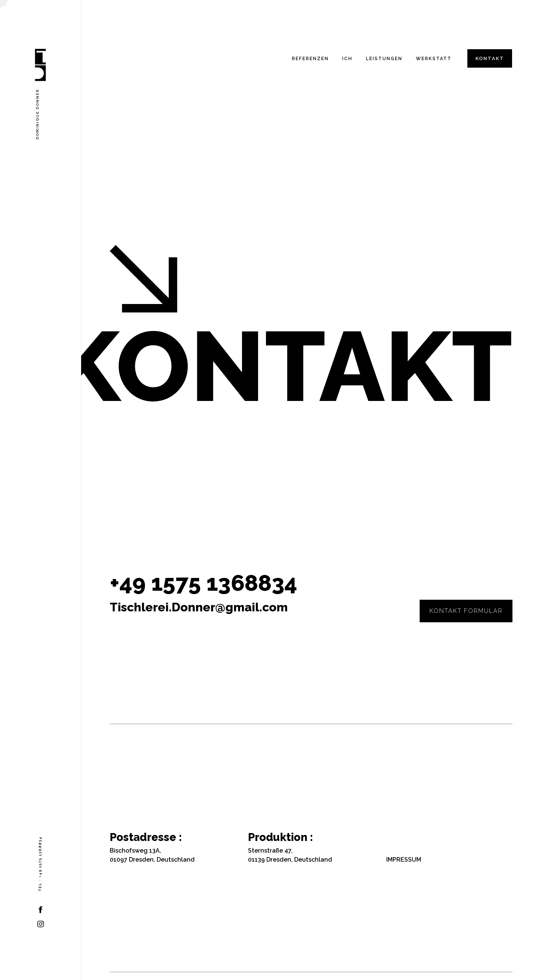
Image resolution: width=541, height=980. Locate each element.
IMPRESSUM (404, 860)
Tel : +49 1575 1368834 (40, 864)
